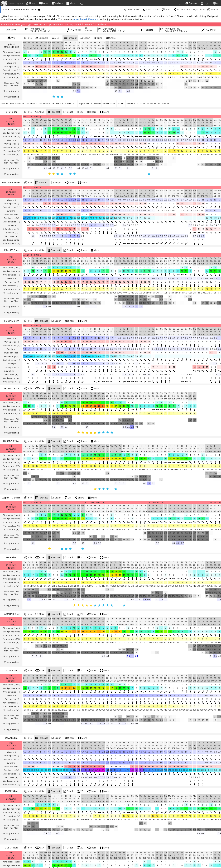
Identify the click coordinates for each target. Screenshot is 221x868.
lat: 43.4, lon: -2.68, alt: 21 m (189, 10)
